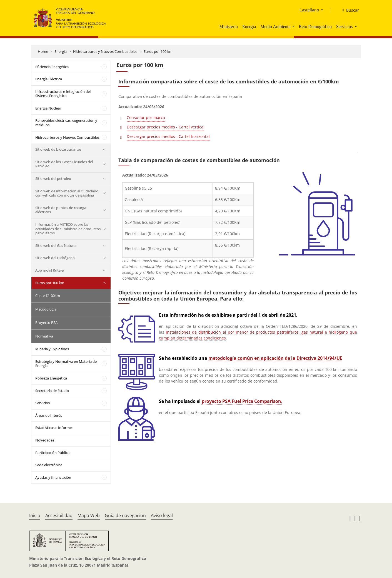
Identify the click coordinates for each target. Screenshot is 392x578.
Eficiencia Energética (52, 67)
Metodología (46, 309)
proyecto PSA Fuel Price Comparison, (242, 401)
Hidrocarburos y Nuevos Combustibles (105, 51)
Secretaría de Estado (52, 391)
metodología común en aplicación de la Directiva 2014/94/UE (275, 358)
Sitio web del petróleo (53, 178)
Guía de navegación (125, 515)
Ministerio (229, 27)
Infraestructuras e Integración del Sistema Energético (63, 94)
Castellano (309, 10)
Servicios (344, 27)
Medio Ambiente (275, 27)
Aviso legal (162, 515)
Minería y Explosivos (52, 349)
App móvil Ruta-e (49, 270)
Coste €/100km (48, 296)
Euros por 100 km (158, 51)
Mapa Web (89, 515)
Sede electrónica (49, 465)
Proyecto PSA (46, 323)
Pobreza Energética (51, 378)
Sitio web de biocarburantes (58, 149)
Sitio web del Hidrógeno (55, 258)
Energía (249, 27)
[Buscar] (348, 10)
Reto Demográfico (315, 27)
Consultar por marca (146, 117)
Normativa (44, 336)
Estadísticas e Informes (54, 428)
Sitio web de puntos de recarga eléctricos (61, 210)
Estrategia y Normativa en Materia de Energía (66, 364)
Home (43, 51)
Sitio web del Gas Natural (56, 245)
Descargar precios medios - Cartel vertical (166, 127)
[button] (294, 26)
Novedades (45, 440)
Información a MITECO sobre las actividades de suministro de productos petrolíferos (68, 229)
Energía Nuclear (48, 108)
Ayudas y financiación (53, 477)
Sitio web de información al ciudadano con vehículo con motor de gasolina (67, 193)
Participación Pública (52, 453)
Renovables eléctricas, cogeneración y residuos (66, 123)
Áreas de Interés (49, 415)
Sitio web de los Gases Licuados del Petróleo (64, 164)
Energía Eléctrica (49, 79)
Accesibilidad (59, 515)
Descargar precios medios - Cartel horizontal (168, 136)
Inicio (35, 515)
